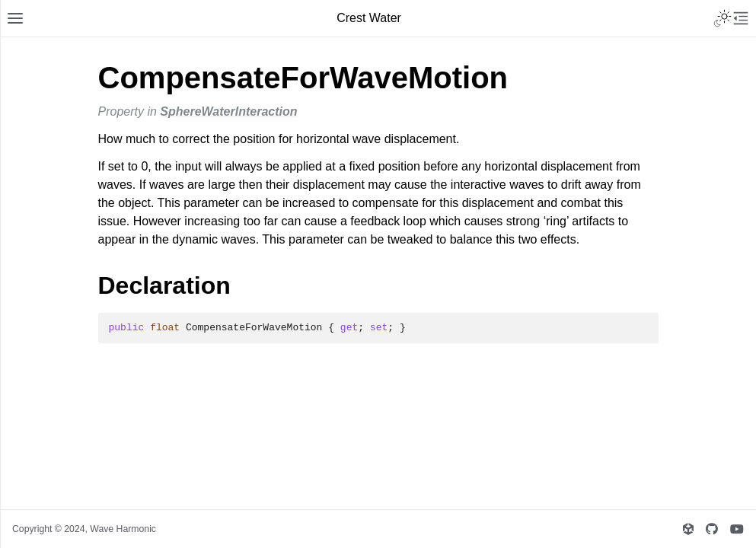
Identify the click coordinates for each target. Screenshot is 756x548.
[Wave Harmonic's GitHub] (712, 529)
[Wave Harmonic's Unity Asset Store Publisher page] (688, 529)
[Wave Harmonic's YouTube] (737, 529)
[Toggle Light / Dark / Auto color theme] (723, 18)
